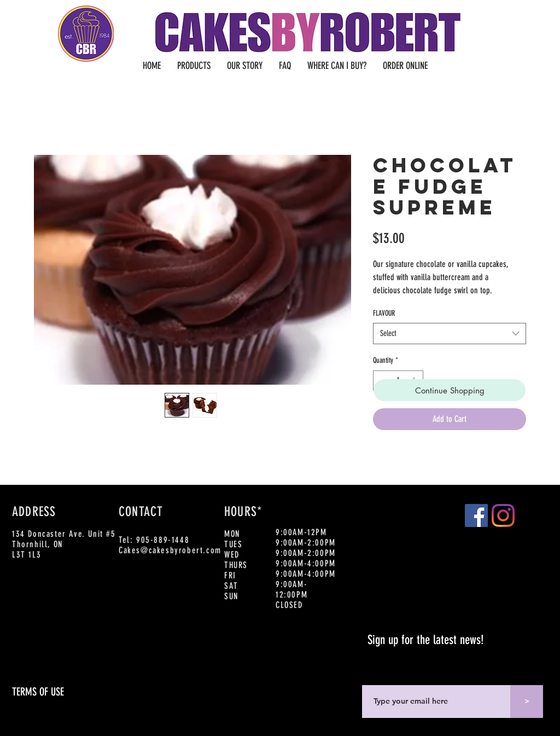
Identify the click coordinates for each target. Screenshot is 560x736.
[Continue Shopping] (450, 390)
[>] (527, 702)
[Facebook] (476, 515)
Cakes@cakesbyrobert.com (170, 550)
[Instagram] (503, 515)
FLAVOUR (384, 313)
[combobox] (450, 334)
